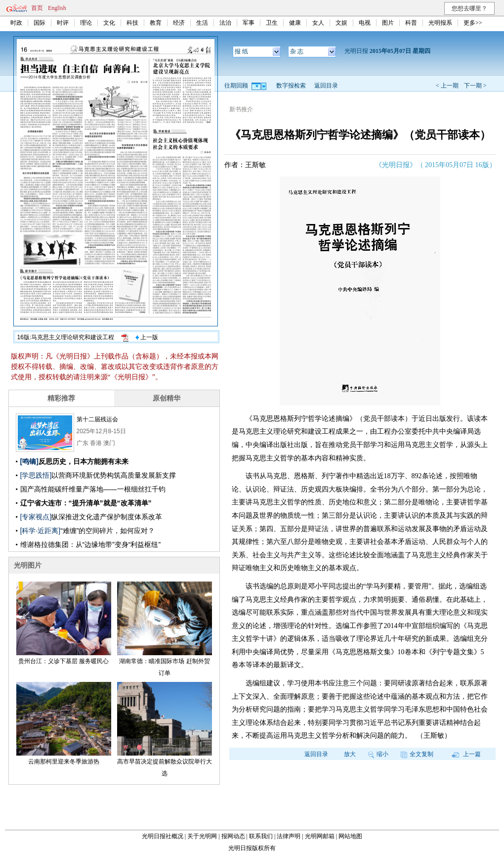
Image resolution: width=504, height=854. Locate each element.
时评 (63, 23)
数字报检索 (291, 86)
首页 (37, 8)
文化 (109, 23)
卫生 (272, 23)
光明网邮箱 (320, 836)
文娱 (341, 23)
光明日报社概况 (163, 836)
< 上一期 (447, 86)
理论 (86, 23)
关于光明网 (202, 836)
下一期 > (475, 86)
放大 (350, 754)
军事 (249, 23)
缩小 (378, 754)
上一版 (147, 337)
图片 (388, 23)
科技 (132, 23)
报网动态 (233, 836)
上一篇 (466, 754)
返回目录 (326, 86)
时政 (16, 23)
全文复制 (417, 754)
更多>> (473, 23)
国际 (40, 23)
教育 (156, 23)
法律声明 (289, 836)
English (57, 8)
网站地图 (350, 836)
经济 (179, 23)
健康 (295, 23)
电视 (365, 23)
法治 (225, 23)
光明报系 (440, 23)
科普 (411, 23)
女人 (318, 23)
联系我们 (261, 836)
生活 (202, 23)
